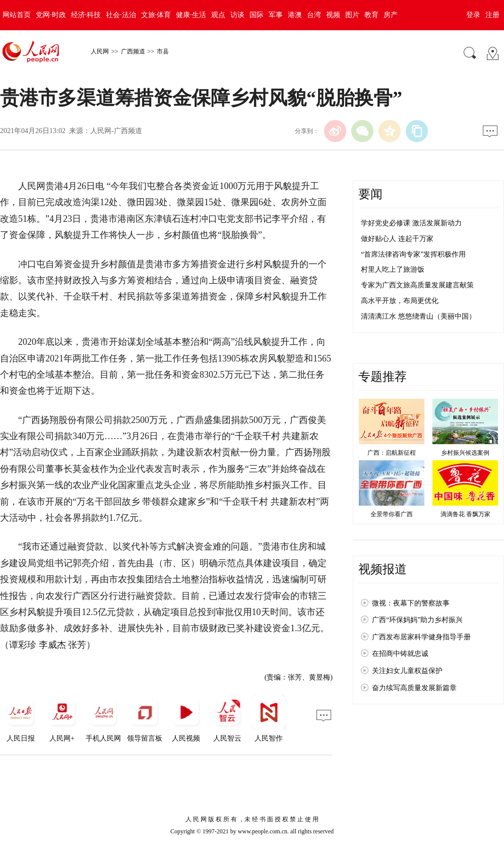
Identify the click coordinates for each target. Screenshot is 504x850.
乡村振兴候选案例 (465, 453)
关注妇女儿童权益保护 (407, 671)
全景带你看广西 (392, 514)
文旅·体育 (156, 15)
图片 (352, 15)
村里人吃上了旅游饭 (393, 269)
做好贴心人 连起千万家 (397, 239)
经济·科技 (86, 15)
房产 (391, 15)
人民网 (100, 51)
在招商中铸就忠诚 (400, 654)
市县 (163, 51)
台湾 (314, 15)
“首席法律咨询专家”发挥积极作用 (413, 254)
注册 (492, 15)
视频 (333, 15)
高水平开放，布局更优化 (400, 301)
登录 (473, 15)
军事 (276, 15)
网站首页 (17, 15)
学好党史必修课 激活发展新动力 (411, 223)
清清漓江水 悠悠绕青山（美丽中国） (418, 316)
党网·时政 (51, 15)
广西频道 (133, 51)
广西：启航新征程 (392, 453)
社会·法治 (121, 15)
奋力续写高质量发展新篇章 (414, 688)
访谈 (237, 15)
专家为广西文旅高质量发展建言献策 (417, 285)
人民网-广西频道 (116, 131)
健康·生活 (191, 15)
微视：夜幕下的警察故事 (411, 603)
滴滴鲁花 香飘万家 (465, 514)
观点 (218, 15)
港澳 (295, 15)
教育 (371, 15)
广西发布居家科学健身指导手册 (421, 637)
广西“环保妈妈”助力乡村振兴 (417, 620)
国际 (257, 15)
